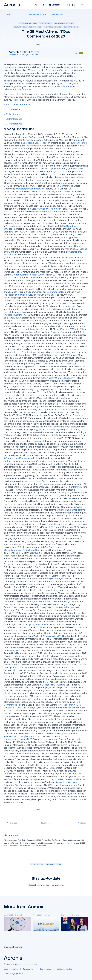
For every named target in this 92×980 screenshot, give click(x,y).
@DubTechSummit (13, 315)
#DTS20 (28, 315)
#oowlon (40, 189)
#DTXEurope (59, 685)
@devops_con (48, 765)
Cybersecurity (46, 23)
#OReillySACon (53, 209)
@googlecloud (11, 295)
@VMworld (50, 607)
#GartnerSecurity (27, 458)
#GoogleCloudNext (30, 295)
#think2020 (64, 355)
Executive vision (71, 27)
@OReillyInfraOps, (13, 550)
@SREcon (54, 527)
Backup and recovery (28, 23)
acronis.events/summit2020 (18, 739)
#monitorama (78, 510)
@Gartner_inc (74, 252)
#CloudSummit (69, 378)
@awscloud (62, 782)
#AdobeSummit (37, 275)
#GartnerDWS (11, 255)
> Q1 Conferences (13, 109)
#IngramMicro (54, 378)
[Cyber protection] (54, 864)
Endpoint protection (64, 23)
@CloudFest (70, 226)
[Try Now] (74, 53)
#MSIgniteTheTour (24, 146)
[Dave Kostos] (57, 15)
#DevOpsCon (63, 765)
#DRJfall (26, 667)
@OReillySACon (37, 209)
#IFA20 (46, 624)
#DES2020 (55, 409)
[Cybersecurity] (37, 864)
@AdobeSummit (20, 275)
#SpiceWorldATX (54, 636)
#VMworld (62, 607)
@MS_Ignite (81, 143)
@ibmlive (53, 355)
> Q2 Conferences (13, 114)
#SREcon (64, 527)
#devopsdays (76, 169)
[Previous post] (11, 823)
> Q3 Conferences (13, 119)
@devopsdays (61, 169)
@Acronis (9, 736)
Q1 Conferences (65, 186)
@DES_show (42, 409)
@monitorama (64, 510)
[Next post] (83, 823)
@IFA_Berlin (35, 624)
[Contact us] (55, 6)
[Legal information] (11, 969)
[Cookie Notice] (45, 969)
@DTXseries (46, 685)
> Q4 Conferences (13, 124)
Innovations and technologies (28, 27)
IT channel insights (53, 27)
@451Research (66, 705)
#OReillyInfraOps (31, 550)
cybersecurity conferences (17, 89)
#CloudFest (10, 229)
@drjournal (15, 667)
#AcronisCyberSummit (25, 736)
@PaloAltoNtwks (74, 487)
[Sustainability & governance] (15, 974)
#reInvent (73, 782)
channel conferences (61, 86)
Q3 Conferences (20, 607)
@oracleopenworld (25, 189)
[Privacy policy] (29, 969)
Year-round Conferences (35, 143)
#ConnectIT (66, 329)
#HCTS (77, 705)
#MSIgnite (9, 146)
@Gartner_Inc (11, 458)
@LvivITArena (17, 653)
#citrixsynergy (54, 429)
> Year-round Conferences (17, 105)
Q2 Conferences (52, 292)
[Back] (8, 15)
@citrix (42, 429)
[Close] (83, 5)
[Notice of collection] (64, 969)
